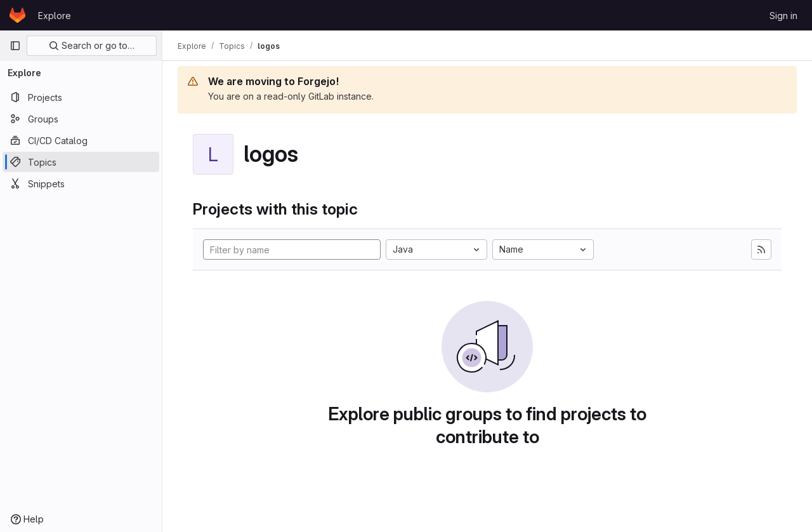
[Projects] (81, 97)
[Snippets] (81, 183)
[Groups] (81, 119)
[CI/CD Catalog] (81, 140)
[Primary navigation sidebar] (15, 46)
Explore (55, 16)
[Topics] (81, 162)
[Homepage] (17, 15)
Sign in (783, 16)
